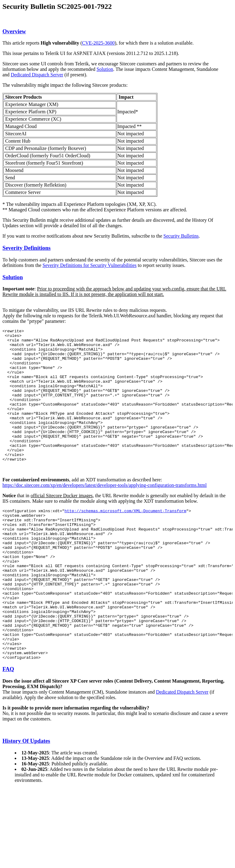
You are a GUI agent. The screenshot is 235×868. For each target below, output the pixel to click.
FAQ (8, 726)
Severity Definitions (26, 248)
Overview (14, 31)
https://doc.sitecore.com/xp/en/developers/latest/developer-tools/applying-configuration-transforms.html (105, 512)
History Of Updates (26, 798)
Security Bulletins (181, 236)
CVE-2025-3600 (98, 43)
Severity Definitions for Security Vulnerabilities (90, 265)
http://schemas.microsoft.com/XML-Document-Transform (125, 538)
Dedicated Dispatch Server (37, 75)
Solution (105, 69)
